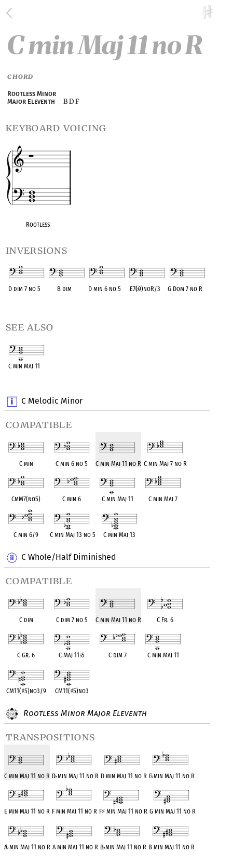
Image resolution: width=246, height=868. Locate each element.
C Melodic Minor (52, 402)
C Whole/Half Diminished (69, 558)
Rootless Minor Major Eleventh (84, 714)
